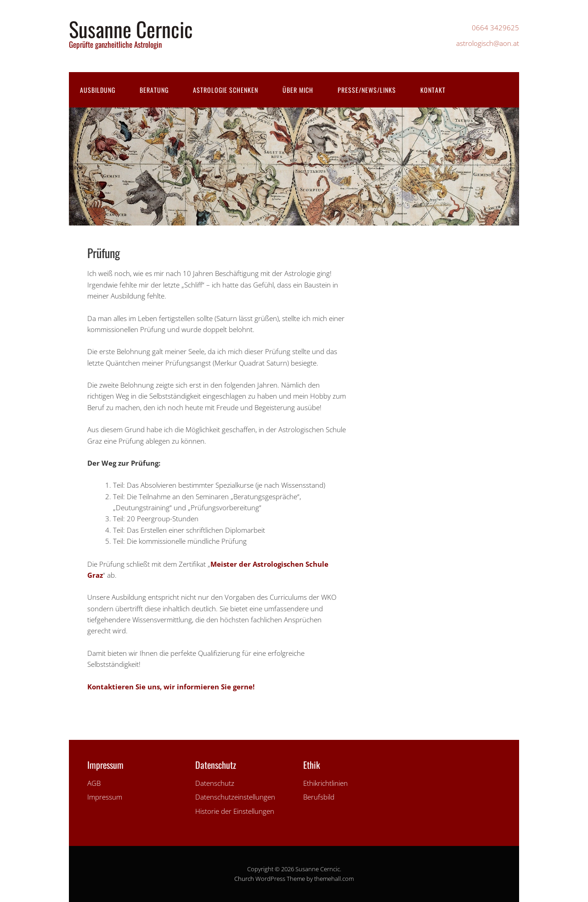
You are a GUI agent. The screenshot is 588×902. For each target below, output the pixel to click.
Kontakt (433, 90)
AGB (94, 783)
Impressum (105, 797)
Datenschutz (215, 783)
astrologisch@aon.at (488, 43)
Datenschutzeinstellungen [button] (235, 797)
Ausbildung (98, 90)
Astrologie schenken (226, 90)
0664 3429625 (495, 28)
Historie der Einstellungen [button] (235, 811)
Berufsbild (319, 797)
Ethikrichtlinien (325, 783)
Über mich (298, 90)
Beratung (154, 90)
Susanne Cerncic (131, 29)
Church (244, 879)
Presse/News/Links (367, 90)
